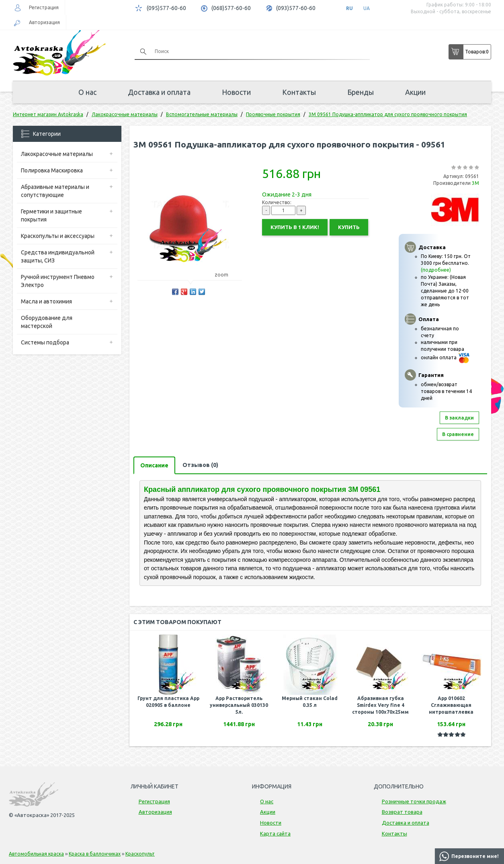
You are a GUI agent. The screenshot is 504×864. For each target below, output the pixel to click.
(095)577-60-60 (166, 8)
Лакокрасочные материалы (57, 154)
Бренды (361, 92)
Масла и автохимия (46, 301)
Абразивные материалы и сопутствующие (55, 191)
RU (349, 8)
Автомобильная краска (36, 854)
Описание (154, 465)
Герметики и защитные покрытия (51, 215)
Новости (236, 92)
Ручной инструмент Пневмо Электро (58, 281)
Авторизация (44, 22)
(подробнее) (436, 270)
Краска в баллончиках (95, 854)
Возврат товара (402, 812)
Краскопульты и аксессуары (58, 236)
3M (475, 183)
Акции (415, 92)
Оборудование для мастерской (47, 322)
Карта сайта (275, 833)
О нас (87, 92)
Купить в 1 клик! (295, 227)
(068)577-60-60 (231, 8)
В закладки (459, 418)
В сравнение (458, 434)
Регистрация (44, 7)
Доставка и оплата (159, 92)
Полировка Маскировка (52, 170)
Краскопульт (140, 854)
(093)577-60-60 (296, 8)
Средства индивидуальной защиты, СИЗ (58, 256)
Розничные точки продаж (414, 801)
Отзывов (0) (200, 465)
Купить (349, 227)
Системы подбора (45, 342)
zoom (225, 275)
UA (367, 8)
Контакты (299, 92)
